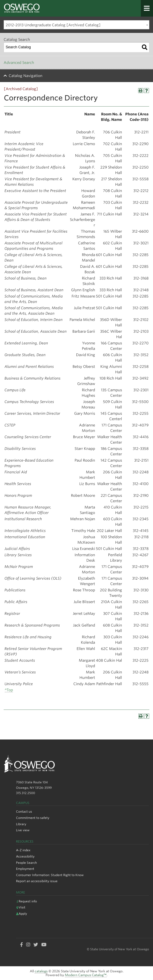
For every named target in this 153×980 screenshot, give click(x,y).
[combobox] (76, 25)
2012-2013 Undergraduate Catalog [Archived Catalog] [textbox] (53, 25)
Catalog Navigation (26, 76)
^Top (9, 690)
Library (21, 824)
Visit (21, 907)
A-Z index (23, 850)
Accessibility (25, 856)
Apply (21, 914)
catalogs (41, 971)
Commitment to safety (33, 818)
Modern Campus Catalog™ (86, 975)
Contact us (24, 812)
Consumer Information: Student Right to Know (50, 875)
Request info (26, 901)
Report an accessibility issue (37, 881)
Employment (25, 869)
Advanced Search (19, 63)
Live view (23, 830)
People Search (26, 863)
